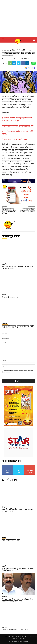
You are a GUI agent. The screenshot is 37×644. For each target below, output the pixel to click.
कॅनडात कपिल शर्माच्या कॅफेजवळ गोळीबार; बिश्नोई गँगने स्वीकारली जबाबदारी (18, 327)
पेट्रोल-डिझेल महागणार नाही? (11, 297)
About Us (15, 638)
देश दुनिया (5, 264)
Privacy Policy (20, 636)
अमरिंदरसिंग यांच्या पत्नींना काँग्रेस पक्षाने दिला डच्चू (18, 126)
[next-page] (6, 332)
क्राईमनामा (7, 50)
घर (3, 50)
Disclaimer (28, 636)
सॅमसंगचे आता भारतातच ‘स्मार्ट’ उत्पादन (14, 139)
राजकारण (5, 597)
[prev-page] (3, 332)
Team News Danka (8, 59)
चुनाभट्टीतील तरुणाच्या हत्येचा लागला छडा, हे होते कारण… (9, 211)
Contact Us (22, 638)
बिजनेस (4, 295)
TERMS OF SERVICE (9, 636)
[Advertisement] (18, 19)
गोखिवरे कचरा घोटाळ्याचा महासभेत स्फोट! (15, 630)
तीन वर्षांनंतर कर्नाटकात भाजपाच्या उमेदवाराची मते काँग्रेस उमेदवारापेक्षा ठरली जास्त (18, 600)
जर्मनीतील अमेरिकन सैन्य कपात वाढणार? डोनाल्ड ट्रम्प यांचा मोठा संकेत (17, 268)
